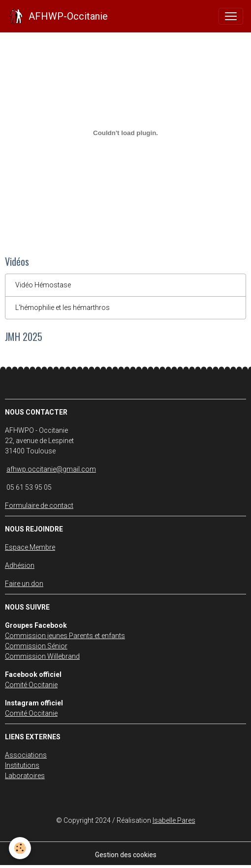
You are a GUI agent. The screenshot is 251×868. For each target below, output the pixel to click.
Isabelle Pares (174, 820)
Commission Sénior (36, 646)
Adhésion (20, 565)
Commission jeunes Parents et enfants (65, 636)
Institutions (22, 765)
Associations (26, 755)
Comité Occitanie (31, 685)
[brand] (58, 16)
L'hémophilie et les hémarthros (63, 308)
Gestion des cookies (126, 855)
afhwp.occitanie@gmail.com (51, 469)
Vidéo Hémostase (43, 285)
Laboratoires (25, 776)
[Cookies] (20, 848)
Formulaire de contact (39, 505)
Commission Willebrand (42, 656)
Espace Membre (30, 547)
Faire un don (24, 584)
